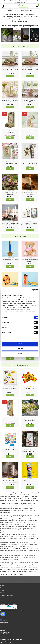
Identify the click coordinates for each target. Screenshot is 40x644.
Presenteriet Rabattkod (7, 595)
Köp (10, 76)
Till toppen (20, 580)
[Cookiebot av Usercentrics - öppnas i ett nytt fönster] (31, 290)
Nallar (2, 598)
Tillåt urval (20, 349)
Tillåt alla (20, 344)
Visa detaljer (31, 339)
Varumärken (4, 588)
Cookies (3, 585)
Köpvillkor (3, 590)
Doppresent (4, 600)
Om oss (2, 593)
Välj (30, 426)
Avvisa (20, 353)
